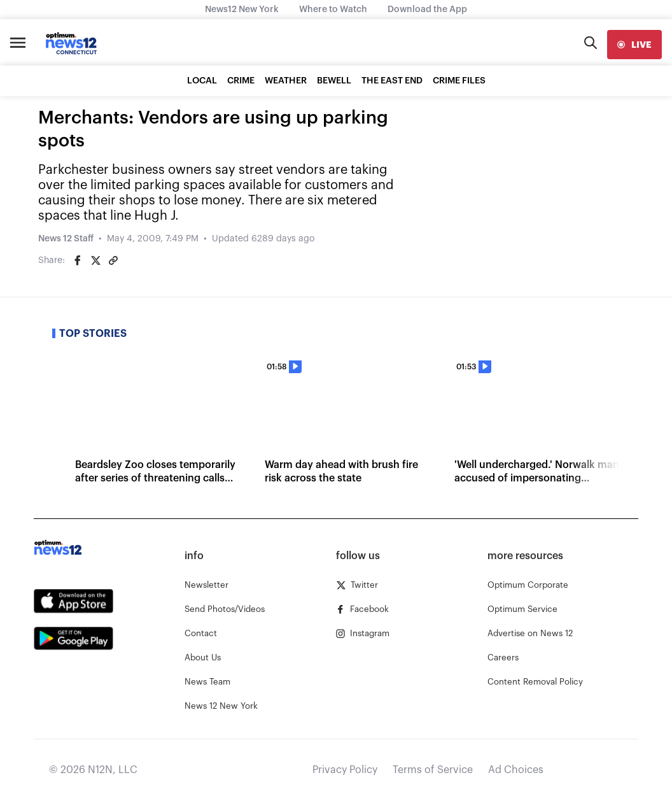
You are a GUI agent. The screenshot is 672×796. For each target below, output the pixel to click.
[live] (634, 45)
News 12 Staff (66, 239)
